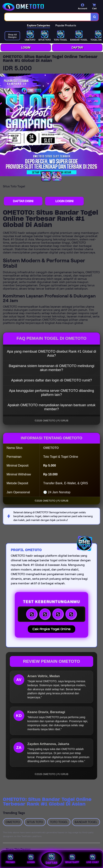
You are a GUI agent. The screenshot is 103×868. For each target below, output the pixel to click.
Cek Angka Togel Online (51, 629)
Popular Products (66, 25)
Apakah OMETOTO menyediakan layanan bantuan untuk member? (51, 407)
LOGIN (26, 48)
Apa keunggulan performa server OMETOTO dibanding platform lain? (52, 393)
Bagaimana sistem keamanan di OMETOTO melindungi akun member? (51, 368)
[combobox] (48, 17)
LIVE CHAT (93, 859)
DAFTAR (77, 48)
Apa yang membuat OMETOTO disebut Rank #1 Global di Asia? (52, 353)
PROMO (10, 859)
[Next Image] (100, 125)
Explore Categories (38, 25)
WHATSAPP (72, 859)
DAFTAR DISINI (23, 201)
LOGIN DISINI (64, 201)
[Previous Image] (3, 125)
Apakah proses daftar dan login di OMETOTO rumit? (52, 380)
